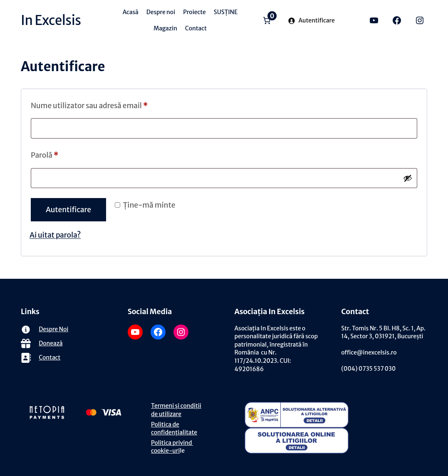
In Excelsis (51, 20)
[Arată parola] (408, 178)
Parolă (47, 155)
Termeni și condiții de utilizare (176, 410)
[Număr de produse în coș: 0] (267, 20)
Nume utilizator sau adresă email (92, 106)
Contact (50, 357)
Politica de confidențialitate (174, 429)
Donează (51, 343)
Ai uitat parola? (55, 235)
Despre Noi (53, 329)
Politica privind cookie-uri (172, 447)
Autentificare (68, 210)
